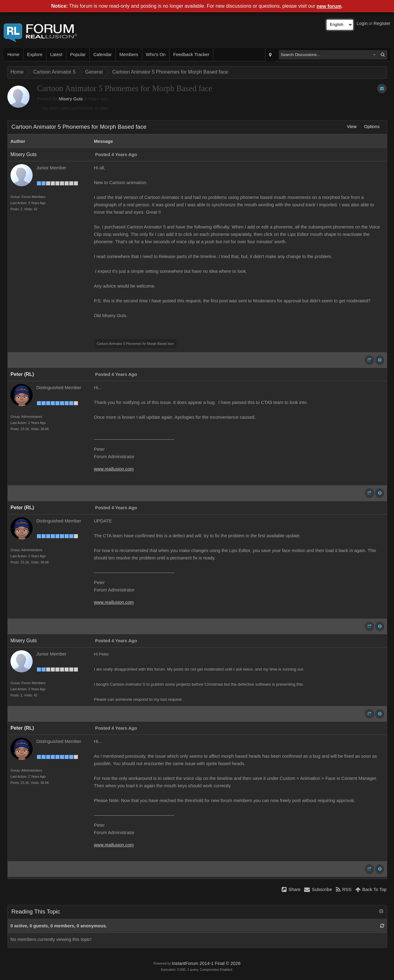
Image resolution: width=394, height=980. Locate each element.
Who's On (156, 54)
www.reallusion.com (114, 469)
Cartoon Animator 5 (54, 72)
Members (129, 54)
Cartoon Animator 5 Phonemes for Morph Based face (170, 72)
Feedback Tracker (191, 54)
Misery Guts (71, 99)
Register (382, 23)
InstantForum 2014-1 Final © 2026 (206, 963)
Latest (56, 54)
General (94, 72)
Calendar (102, 54)
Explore (35, 54)
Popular (78, 54)
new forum (329, 6)
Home (13, 54)
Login (362, 23)
